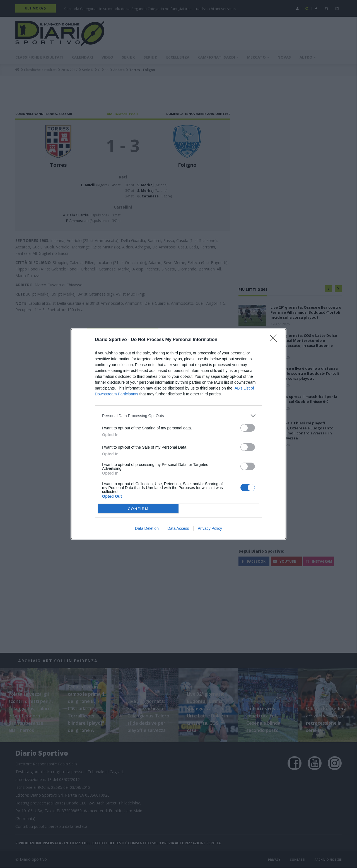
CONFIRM (138, 508)
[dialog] (178, 434)
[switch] (248, 428)
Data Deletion (147, 528)
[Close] (275, 340)
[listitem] (178, 416)
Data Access (178, 528)
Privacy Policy (210, 528)
